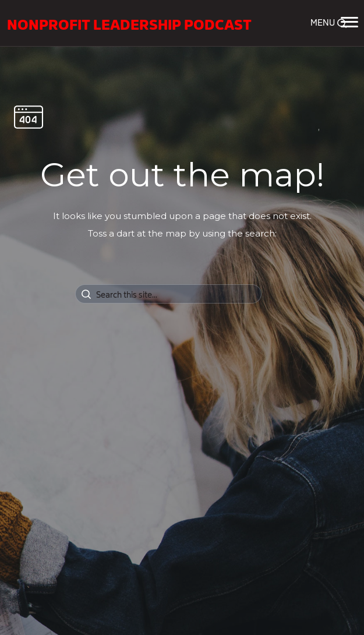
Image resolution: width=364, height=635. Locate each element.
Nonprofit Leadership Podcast (129, 23)
